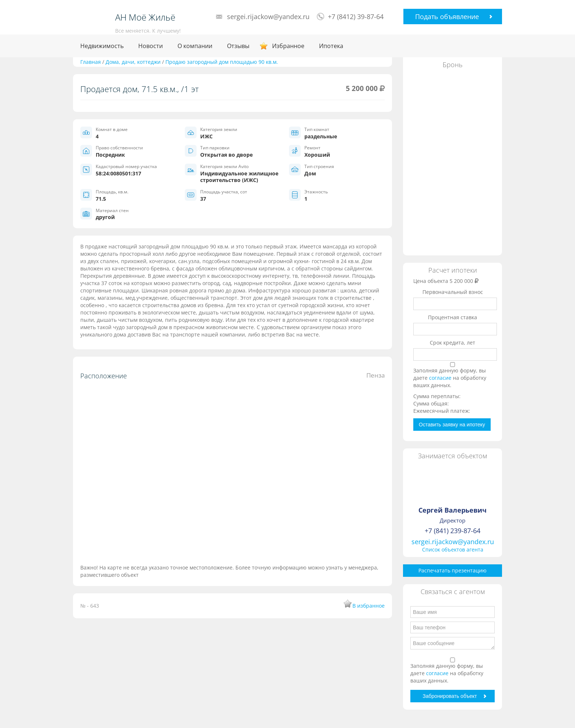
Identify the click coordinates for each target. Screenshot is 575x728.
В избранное (369, 606)
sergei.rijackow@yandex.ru (268, 17)
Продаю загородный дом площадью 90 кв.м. (222, 62)
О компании (195, 46)
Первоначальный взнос (453, 292)
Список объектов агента (453, 549)
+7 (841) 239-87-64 (453, 531)
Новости (151, 46)
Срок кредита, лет (453, 343)
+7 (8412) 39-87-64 (356, 17)
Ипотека (331, 46)
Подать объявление (447, 17)
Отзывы (238, 46)
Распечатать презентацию (453, 570)
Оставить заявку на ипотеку (452, 425)
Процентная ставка (453, 317)
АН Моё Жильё (145, 17)
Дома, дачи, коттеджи (133, 62)
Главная (91, 62)
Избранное (288, 46)
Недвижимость (102, 46)
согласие (441, 378)
